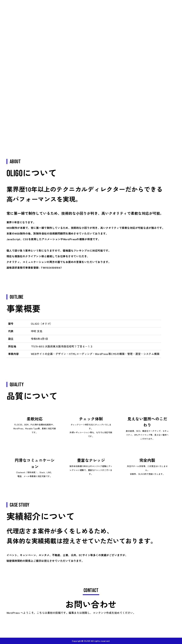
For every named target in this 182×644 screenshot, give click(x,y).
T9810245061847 (51, 268)
